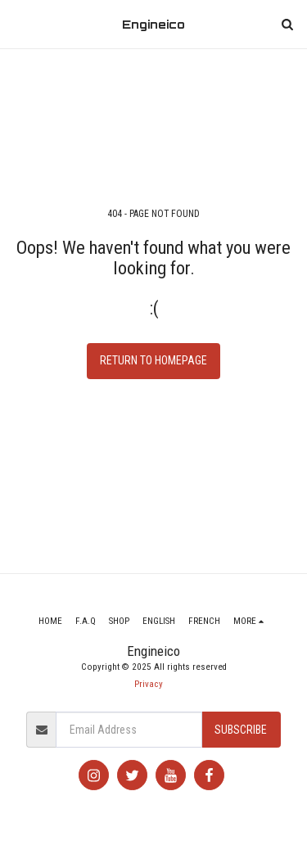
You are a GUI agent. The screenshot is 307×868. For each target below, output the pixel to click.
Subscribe (241, 730)
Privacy (149, 684)
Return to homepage (153, 360)
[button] (18, 24)
